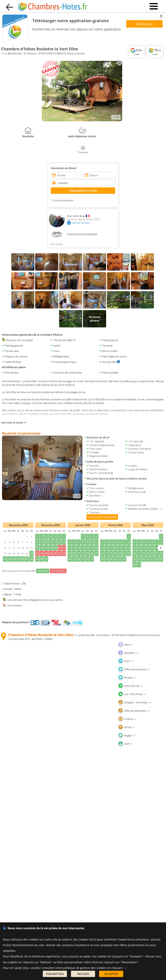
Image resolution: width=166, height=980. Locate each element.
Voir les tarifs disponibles (102, 517)
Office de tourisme (134, 669)
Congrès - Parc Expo (135, 702)
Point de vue (130, 686)
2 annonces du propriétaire (82, 234)
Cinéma (127, 719)
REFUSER (83, 974)
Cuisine (90, 484)
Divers (127, 727)
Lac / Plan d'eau (132, 694)
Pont (126, 661)
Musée (127, 678)
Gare (126, 645)
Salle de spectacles (134, 711)
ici (125, 968)
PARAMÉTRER (55, 974)
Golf (125, 744)
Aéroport (128, 653)
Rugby (127, 735)
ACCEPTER (111, 974)
